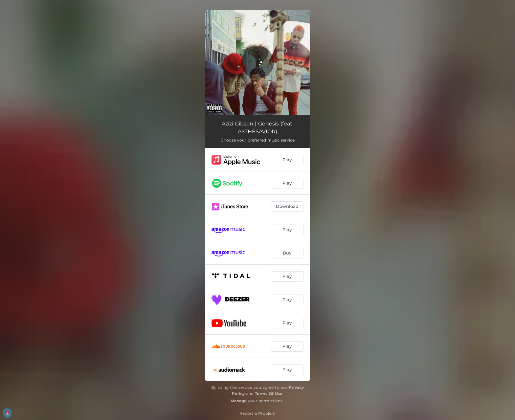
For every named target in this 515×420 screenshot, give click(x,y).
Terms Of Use (269, 394)
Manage (239, 401)
